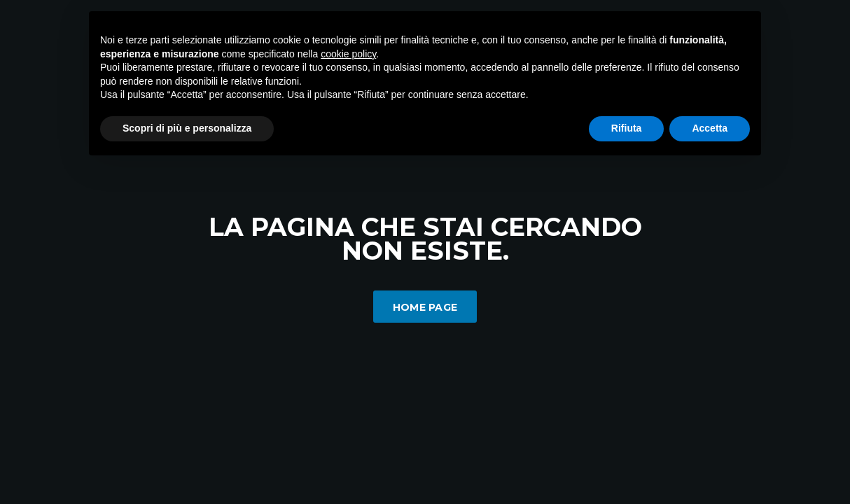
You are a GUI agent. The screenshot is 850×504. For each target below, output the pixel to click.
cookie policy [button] (348, 54)
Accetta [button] (710, 128)
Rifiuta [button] (627, 128)
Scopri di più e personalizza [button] (187, 128)
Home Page (425, 307)
